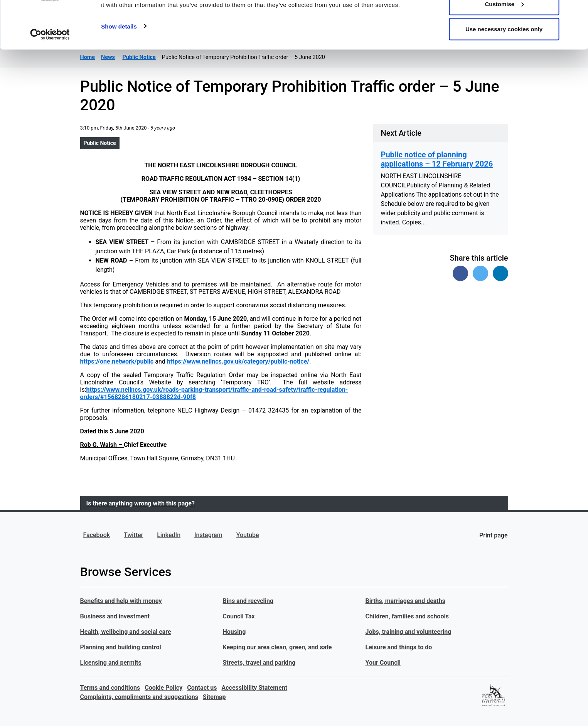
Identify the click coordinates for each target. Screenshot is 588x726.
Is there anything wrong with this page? (141, 503)
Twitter (133, 535)
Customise (504, 46)
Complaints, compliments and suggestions (139, 697)
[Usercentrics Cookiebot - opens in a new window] (50, 76)
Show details (119, 68)
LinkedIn (169, 535)
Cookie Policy (163, 688)
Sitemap (214, 697)
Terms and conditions (110, 688)
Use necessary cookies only (504, 71)
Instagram (208, 535)
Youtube (248, 535)
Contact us (202, 688)
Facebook (97, 535)
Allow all (504, 20)
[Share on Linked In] (500, 273)
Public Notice (100, 143)
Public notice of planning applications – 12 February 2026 (437, 159)
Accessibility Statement (255, 688)
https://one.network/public (117, 361)
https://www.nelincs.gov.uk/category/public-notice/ (238, 361)
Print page (493, 535)
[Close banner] (576, 12)
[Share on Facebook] (460, 273)
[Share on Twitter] (480, 273)
